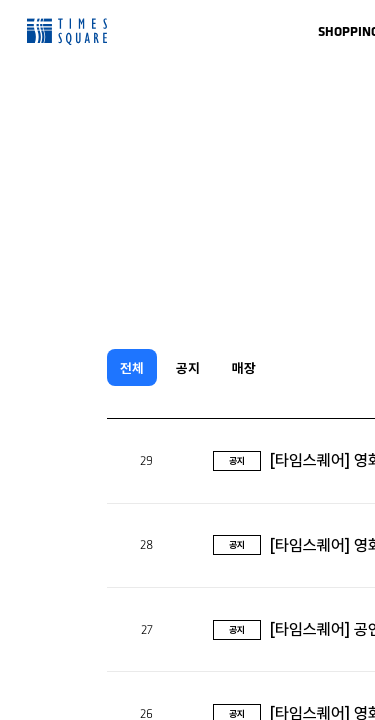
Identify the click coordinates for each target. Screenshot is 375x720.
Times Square (67, 31)
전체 (132, 368)
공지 (188, 368)
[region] (187, 360)
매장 (244, 368)
